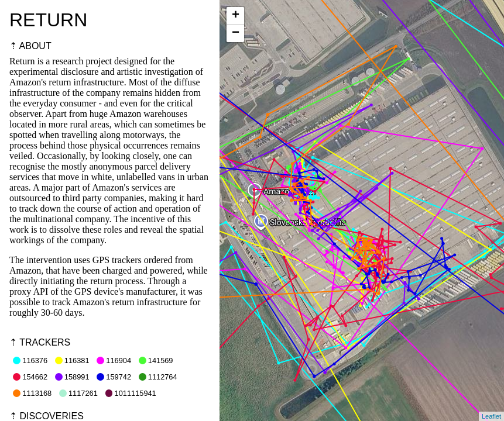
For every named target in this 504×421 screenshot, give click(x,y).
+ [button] (236, 16)
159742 (114, 377)
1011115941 (131, 393)
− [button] (236, 33)
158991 (72, 377)
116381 (72, 360)
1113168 (32, 393)
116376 (30, 360)
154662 (30, 377)
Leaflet (491, 416)
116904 (114, 360)
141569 (156, 360)
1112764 (158, 377)
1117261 (78, 393)
